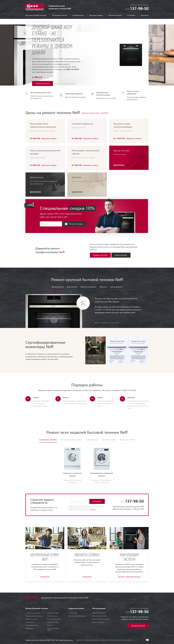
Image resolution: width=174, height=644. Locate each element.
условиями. (93, 510)
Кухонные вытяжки (54, 619)
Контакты (145, 15)
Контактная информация (77, 616)
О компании (73, 613)
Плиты (50, 625)
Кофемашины (78, 15)
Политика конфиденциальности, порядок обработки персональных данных (104, 640)
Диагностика (72, 287)
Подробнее (45, 577)
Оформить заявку (49, 138)
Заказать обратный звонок (129, 577)
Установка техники (60, 15)
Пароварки (29, 628)
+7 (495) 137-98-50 (71, 69)
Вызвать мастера (100, 255)
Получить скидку (76, 224)
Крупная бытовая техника (36, 15)
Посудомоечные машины (34, 616)
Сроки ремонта (116, 287)
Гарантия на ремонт (88, 287)
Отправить (97, 501)
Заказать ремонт (43, 83)
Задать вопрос (121, 255)
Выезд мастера (58, 287)
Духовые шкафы (53, 613)
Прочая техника (115, 15)
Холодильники (52, 616)
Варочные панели (32, 619)
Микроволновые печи (53, 629)
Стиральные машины (33, 613)
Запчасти (103, 287)
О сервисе (131, 15)
